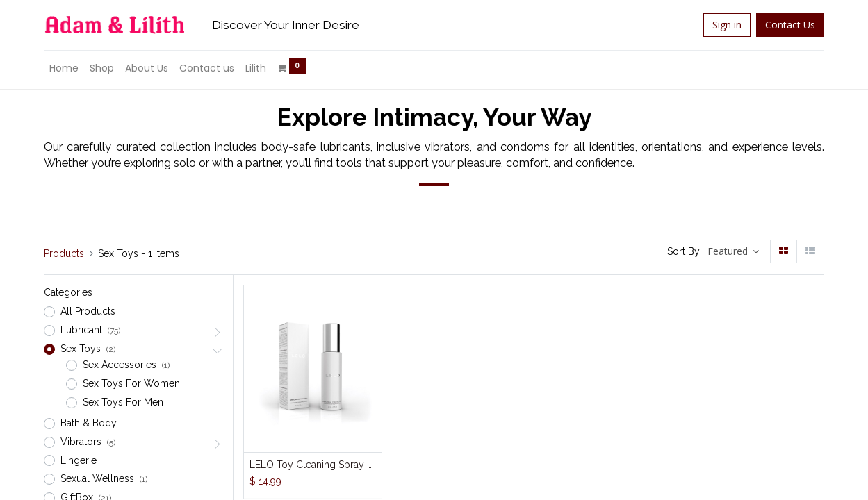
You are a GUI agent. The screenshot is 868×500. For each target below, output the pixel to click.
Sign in (727, 25)
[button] (734, 252)
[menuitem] (64, 69)
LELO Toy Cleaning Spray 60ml (313, 465)
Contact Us (790, 25)
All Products (88, 311)
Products (64, 253)
